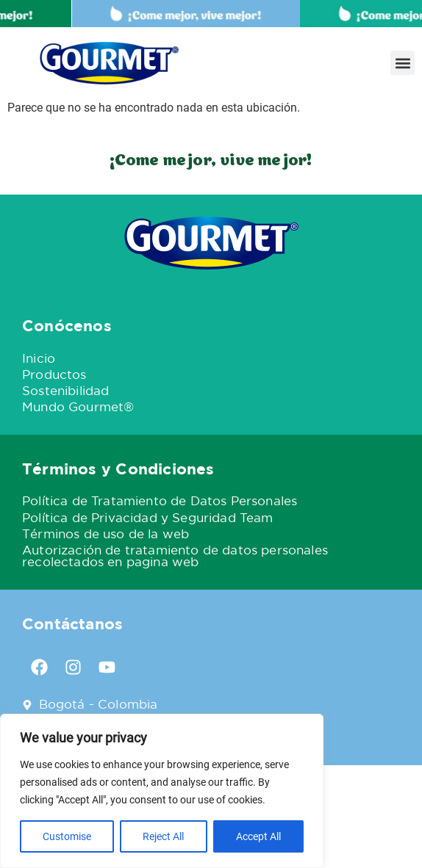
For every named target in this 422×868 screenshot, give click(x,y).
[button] (403, 63)
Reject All (163, 836)
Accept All (258, 836)
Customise (67, 836)
